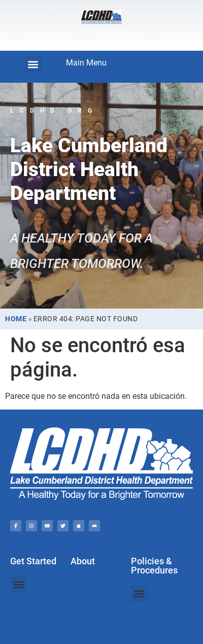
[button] (33, 64)
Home (16, 319)
